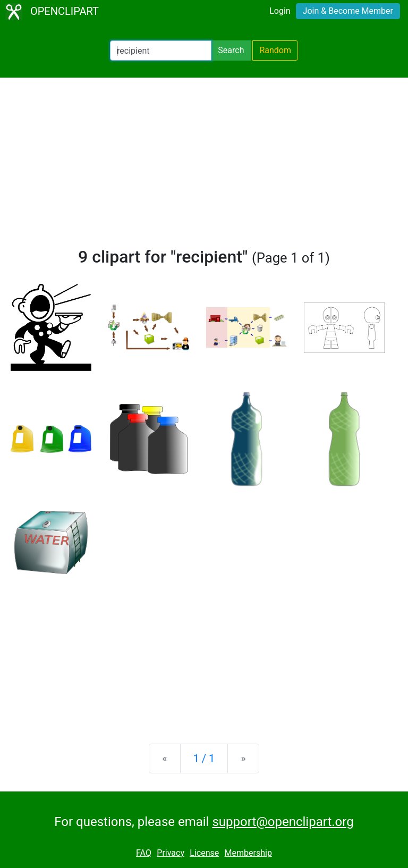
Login (280, 11)
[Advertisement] (204, 167)
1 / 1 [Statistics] (204, 759)
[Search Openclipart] (161, 50)
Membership (248, 853)
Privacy (171, 853)
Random (275, 50)
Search (231, 50)
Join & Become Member (348, 11)
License (204, 853)
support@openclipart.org (283, 822)
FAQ (144, 853)
